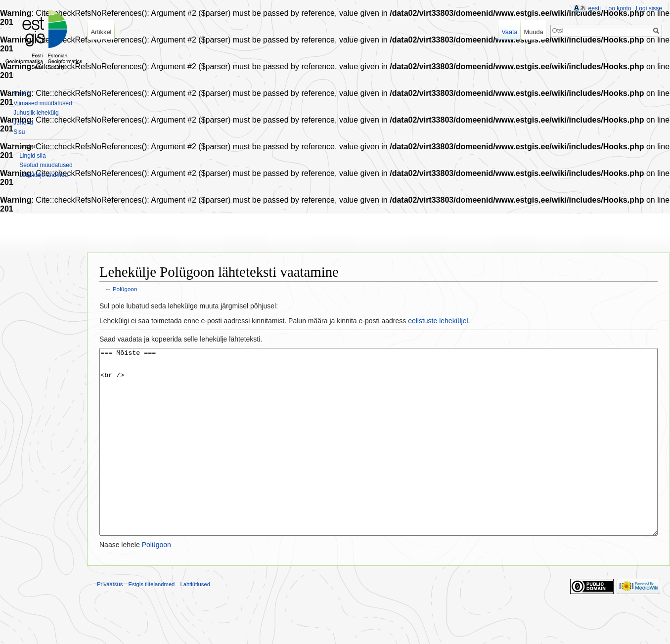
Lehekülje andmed (44, 175)
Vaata (510, 32)
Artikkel (101, 32)
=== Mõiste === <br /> (379, 460)
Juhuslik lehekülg (36, 113)
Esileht (22, 93)
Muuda (533, 32)
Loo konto (618, 8)
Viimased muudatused (43, 103)
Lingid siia (32, 156)
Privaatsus (110, 621)
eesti (595, 8)
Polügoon (125, 289)
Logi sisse (649, 8)
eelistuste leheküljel (438, 321)
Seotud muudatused (46, 165)
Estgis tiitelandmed (151, 621)
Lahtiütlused (195, 621)
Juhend (23, 123)
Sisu (19, 132)
